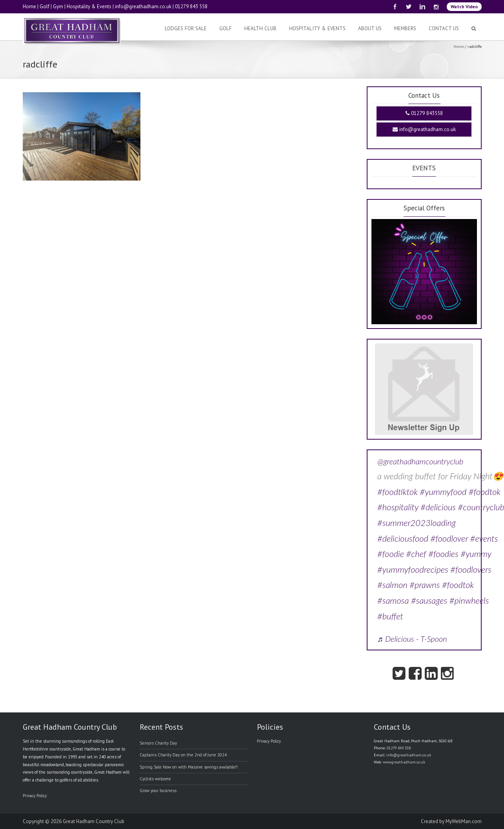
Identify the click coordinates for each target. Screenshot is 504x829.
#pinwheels (469, 600)
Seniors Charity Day (158, 743)
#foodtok (485, 492)
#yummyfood (443, 492)
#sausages (429, 600)
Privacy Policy (35, 796)
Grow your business (158, 791)
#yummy (476, 554)
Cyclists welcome (155, 779)
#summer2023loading (417, 523)
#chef (416, 554)
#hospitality (398, 507)
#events (484, 538)
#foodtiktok (398, 492)
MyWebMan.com (464, 821)
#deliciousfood (403, 538)
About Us (370, 28)
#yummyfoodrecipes (413, 569)
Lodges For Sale (186, 28)
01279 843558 (424, 113)
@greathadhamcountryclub (420, 461)
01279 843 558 (191, 6)
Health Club (260, 28)
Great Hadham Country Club (94, 821)
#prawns (425, 585)
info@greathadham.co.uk (143, 6)
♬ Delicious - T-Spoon (412, 639)
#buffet (390, 616)
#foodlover (449, 538)
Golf (45, 6)
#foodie (391, 554)
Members (405, 28)
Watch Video (464, 6)
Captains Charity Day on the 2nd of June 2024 (183, 755)
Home (29, 6)
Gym (58, 6)
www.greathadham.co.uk (404, 762)
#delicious (438, 507)
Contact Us (444, 28)
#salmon (392, 585)
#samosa (393, 600)
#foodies (443, 554)
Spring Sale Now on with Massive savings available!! (189, 767)
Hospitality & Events (89, 6)
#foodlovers (471, 569)
